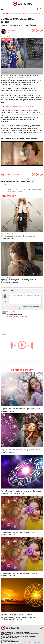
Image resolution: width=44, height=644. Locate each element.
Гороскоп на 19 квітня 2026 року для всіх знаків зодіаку (20, 410)
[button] (37, 9)
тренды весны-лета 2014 (15, 192)
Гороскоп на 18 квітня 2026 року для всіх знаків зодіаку (20, 451)
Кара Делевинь (12, 190)
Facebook (22, 179)
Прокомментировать (12, 317)
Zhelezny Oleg (11, 312)
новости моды (36, 190)
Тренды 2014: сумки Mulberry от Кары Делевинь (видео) (19, 281)
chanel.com (5, 72)
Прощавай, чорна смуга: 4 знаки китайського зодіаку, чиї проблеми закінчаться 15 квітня (18, 617)
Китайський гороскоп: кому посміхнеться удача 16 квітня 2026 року (21, 492)
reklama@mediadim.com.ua (28, 643)
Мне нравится (24, 317)
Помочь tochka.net (17, 14)
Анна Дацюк (11, 30)
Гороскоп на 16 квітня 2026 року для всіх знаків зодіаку (20, 533)
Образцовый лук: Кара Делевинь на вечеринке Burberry (18, 237)
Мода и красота (7, 39)
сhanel (24, 190)
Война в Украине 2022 (34, 14)
